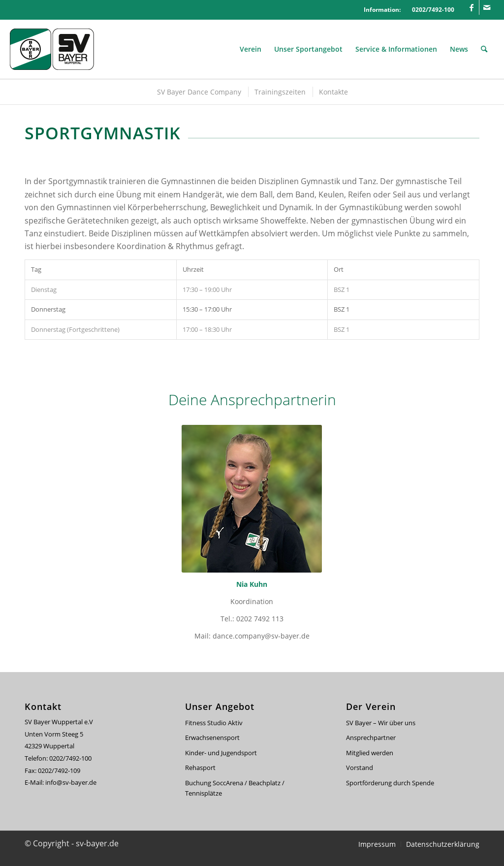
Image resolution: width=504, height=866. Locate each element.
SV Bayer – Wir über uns (381, 723)
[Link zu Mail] (487, 7)
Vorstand (360, 768)
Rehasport (200, 768)
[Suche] (484, 49)
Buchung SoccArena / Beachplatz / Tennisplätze (235, 788)
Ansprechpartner (371, 738)
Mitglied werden (370, 753)
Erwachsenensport (212, 738)
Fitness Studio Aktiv (214, 723)
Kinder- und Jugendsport (221, 753)
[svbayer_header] (59, 49)
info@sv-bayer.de (72, 782)
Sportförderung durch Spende (390, 783)
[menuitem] (251, 49)
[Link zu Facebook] (472, 7)
